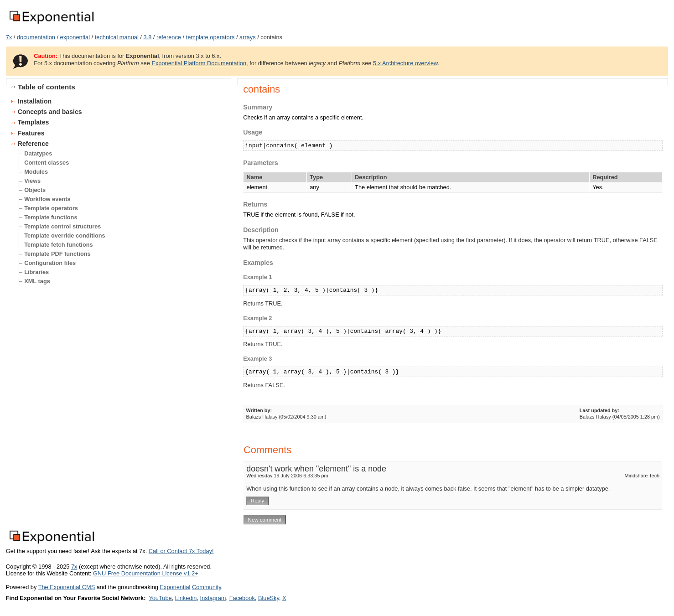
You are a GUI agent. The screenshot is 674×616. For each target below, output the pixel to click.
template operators (210, 37)
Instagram (213, 598)
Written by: (259, 410)
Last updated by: (599, 410)
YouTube (160, 598)
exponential (75, 37)
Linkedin (186, 598)
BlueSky (269, 598)
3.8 (147, 37)
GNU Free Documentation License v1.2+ (146, 573)
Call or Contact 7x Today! (181, 551)
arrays (248, 37)
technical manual (117, 37)
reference (169, 37)
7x (9, 37)
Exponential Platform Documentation (199, 63)
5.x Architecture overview (405, 63)
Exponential (175, 587)
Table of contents (47, 87)
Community (207, 587)
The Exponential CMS (67, 587)
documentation (36, 37)
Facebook (242, 598)
